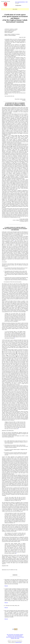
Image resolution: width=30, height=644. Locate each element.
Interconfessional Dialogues (21, 2)
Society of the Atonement (20, 637)
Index (16, 2)
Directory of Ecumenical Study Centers (11, 637)
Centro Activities (11, 635)
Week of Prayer (10, 636)
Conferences (21, 635)
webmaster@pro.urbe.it (18, 642)
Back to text (6, 586)
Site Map (18, 638)
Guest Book (12, 638)
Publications (18, 635)
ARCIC (27, 2)
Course (15, 635)
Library (13, 636)
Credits (15, 638)
